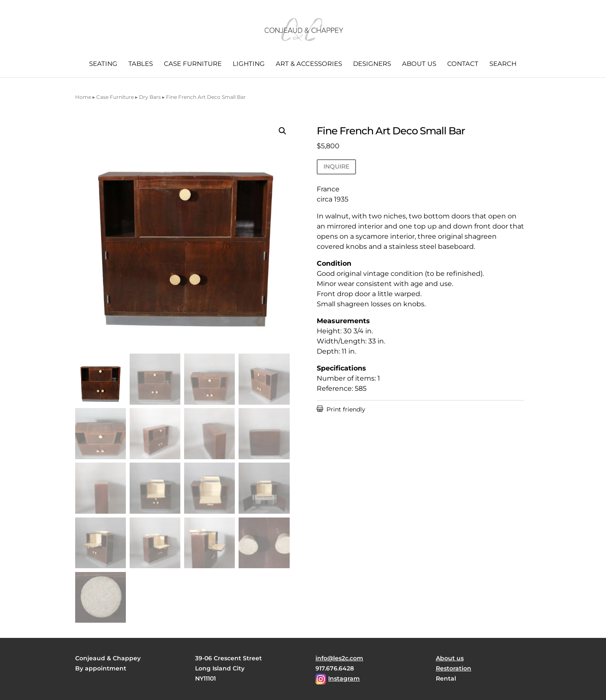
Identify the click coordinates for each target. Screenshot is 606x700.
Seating (103, 64)
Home (83, 97)
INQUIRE (336, 166)
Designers (372, 64)
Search (503, 64)
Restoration (454, 668)
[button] (283, 131)
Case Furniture (193, 64)
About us (419, 64)
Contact (463, 64)
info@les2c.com (339, 658)
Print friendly (341, 409)
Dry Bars (150, 97)
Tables (141, 64)
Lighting (249, 64)
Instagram (344, 678)
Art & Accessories (309, 64)
